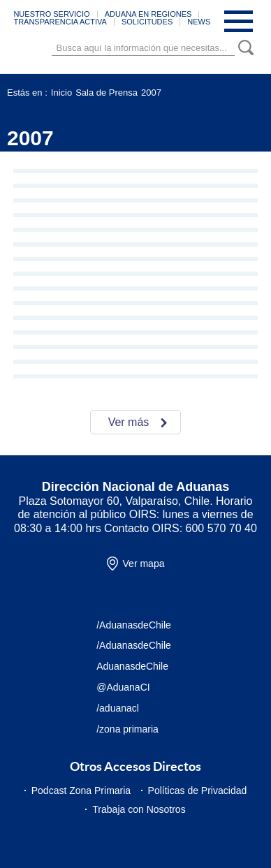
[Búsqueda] (143, 48)
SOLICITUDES (147, 22)
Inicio (61, 93)
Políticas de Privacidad (198, 790)
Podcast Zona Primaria (81, 790)
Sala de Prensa (107, 93)
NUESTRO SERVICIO (51, 14)
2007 (151, 93)
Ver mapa (144, 564)
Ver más (129, 422)
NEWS (199, 22)
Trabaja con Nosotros (139, 809)
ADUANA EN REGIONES (148, 14)
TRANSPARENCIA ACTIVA (60, 22)
